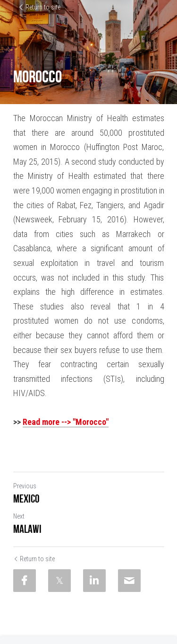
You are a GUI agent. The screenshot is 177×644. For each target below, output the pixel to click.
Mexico (26, 499)
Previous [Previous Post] (25, 486)
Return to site (39, 7)
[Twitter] (59, 581)
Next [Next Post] (19, 516)
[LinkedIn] (94, 581)
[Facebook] (25, 581)
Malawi (27, 529)
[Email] (129, 581)
